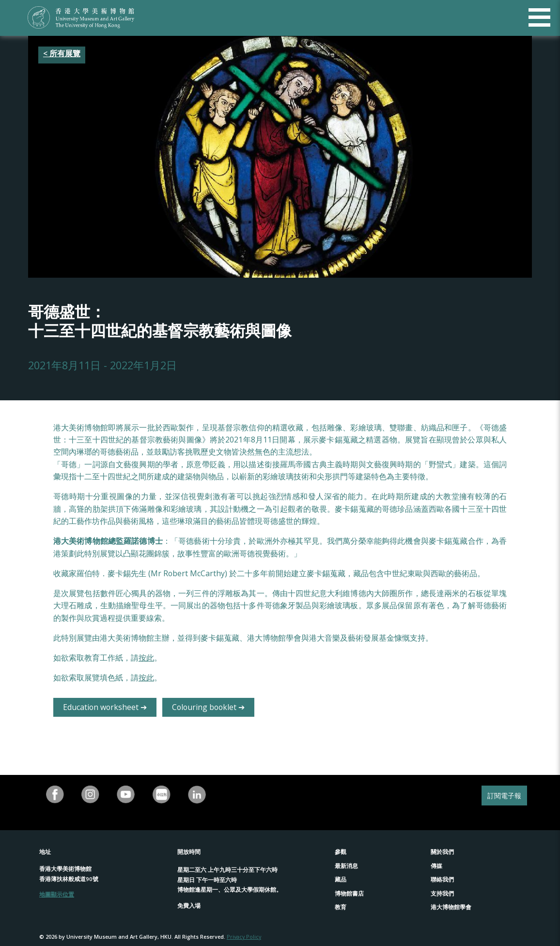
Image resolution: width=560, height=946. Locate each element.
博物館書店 (349, 893)
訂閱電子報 (504, 796)
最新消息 (346, 866)
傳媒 (436, 866)
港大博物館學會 (451, 907)
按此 (146, 658)
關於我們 (442, 852)
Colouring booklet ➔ (208, 707)
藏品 (341, 879)
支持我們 (442, 893)
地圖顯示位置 (57, 894)
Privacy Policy (244, 937)
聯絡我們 (442, 879)
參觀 (341, 852)
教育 (341, 907)
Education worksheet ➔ (105, 707)
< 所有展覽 (62, 53)
